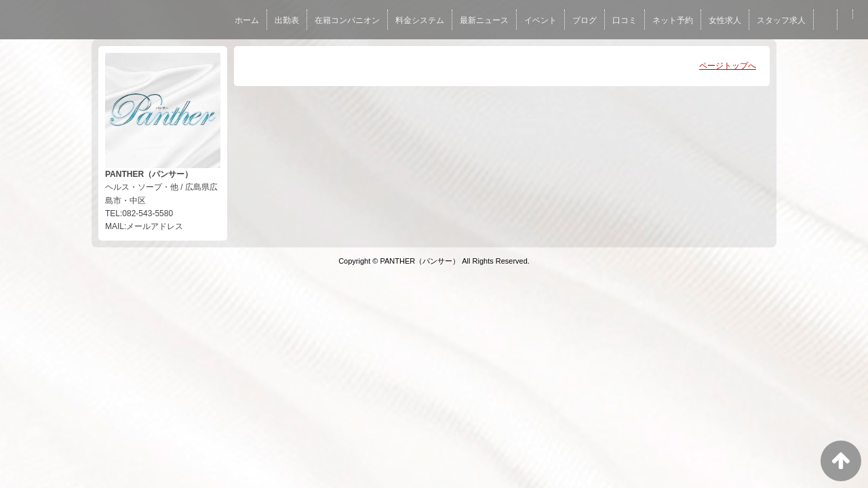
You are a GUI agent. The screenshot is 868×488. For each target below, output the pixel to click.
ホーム (247, 20)
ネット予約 (673, 20)
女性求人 (725, 20)
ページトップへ (728, 66)
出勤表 (287, 20)
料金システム (420, 20)
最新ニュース (484, 20)
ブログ (585, 20)
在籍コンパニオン (347, 20)
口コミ (625, 20)
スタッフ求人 (781, 20)
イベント (540, 20)
